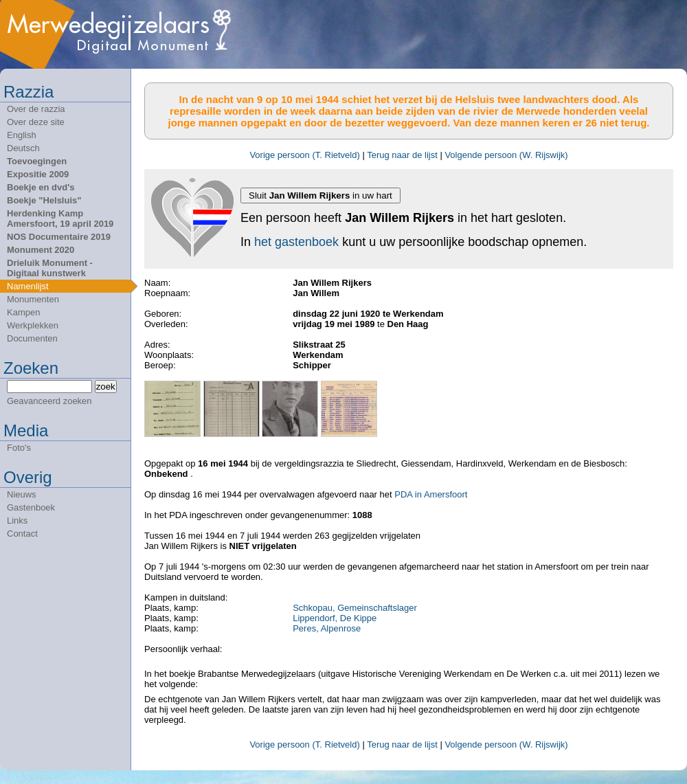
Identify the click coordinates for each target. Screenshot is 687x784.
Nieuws (22, 494)
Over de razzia (36, 109)
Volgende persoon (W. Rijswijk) (506, 155)
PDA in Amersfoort (431, 494)
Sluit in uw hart (320, 195)
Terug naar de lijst (402, 155)
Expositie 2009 (38, 174)
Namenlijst (28, 286)
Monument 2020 (41, 250)
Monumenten (33, 299)
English (22, 135)
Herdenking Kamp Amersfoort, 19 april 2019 (60, 219)
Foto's (19, 448)
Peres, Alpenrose (327, 628)
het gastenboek (296, 242)
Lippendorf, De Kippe (335, 618)
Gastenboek (31, 507)
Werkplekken (33, 325)
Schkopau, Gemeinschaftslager (355, 608)
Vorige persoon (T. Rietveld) (304, 155)
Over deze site (36, 122)
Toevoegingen (37, 161)
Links (17, 520)
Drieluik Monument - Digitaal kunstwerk (50, 268)
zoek (106, 387)
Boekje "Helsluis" (44, 200)
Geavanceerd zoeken (49, 401)
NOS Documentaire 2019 (59, 237)
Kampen (23, 312)
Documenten (32, 338)
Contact (22, 534)
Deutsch (23, 148)
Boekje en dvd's (41, 187)
